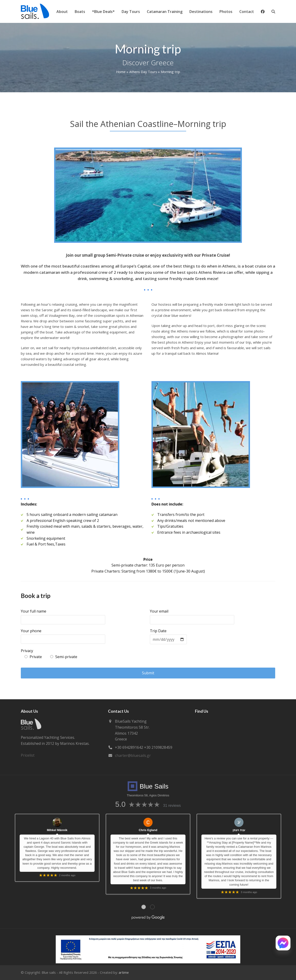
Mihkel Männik (57, 830)
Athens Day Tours (143, 72)
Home (121, 72)
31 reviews (172, 806)
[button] (273, 12)
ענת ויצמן (239, 830)
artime (124, 972)
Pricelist (28, 755)
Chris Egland (148, 830)
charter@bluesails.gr (133, 755)
